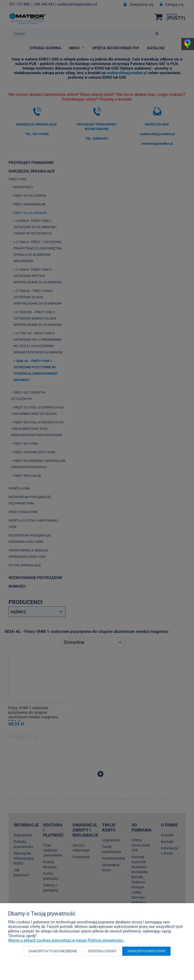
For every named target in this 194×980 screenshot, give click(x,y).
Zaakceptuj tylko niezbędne (53, 951)
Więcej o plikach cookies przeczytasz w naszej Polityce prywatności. (66, 940)
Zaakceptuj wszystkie (146, 951)
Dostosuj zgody (102, 951)
